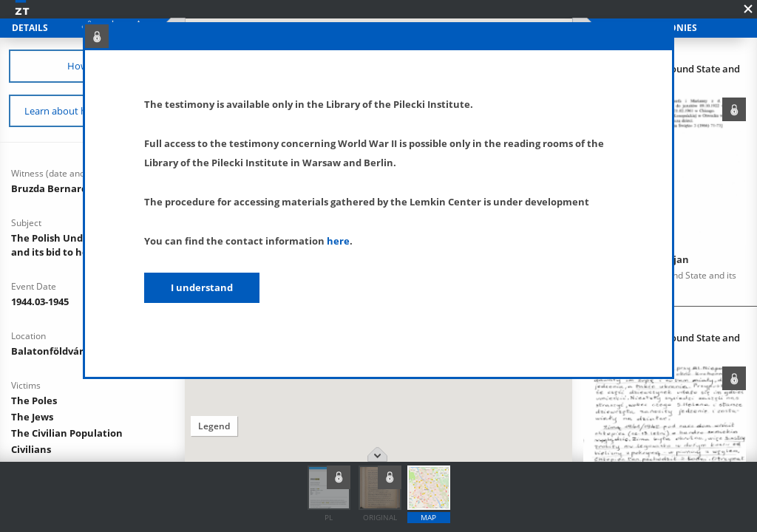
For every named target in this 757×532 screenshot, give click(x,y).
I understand (202, 287)
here (338, 241)
